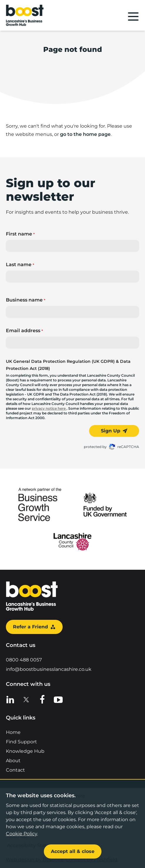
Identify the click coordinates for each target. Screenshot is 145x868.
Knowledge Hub (25, 751)
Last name (20, 265)
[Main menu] (133, 17)
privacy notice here (49, 408)
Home (13, 732)
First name (20, 234)
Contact (15, 770)
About (13, 761)
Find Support (21, 742)
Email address (24, 331)
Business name (26, 300)
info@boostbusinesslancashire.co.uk (49, 669)
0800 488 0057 (24, 660)
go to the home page (85, 134)
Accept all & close (73, 851)
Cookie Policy (21, 834)
